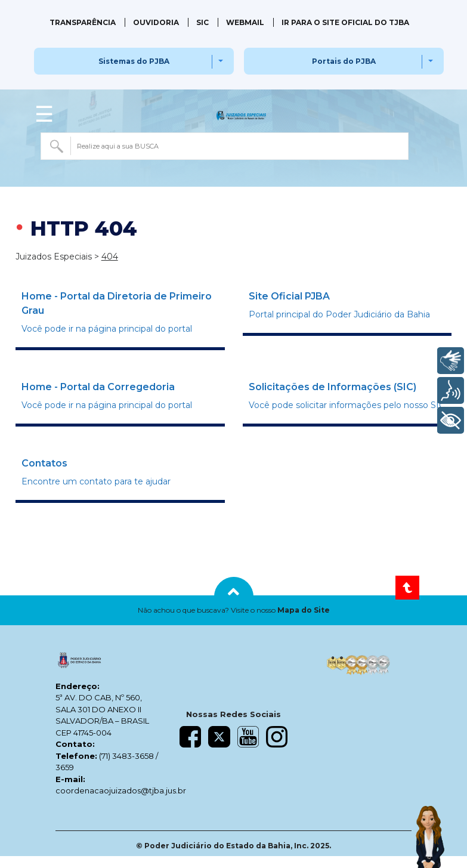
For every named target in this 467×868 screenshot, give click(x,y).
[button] (233, 610)
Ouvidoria (156, 22)
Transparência (83, 22)
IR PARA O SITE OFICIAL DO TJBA (345, 22)
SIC (202, 22)
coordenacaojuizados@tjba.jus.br (121, 790)
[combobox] (225, 146)
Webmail (245, 22)
